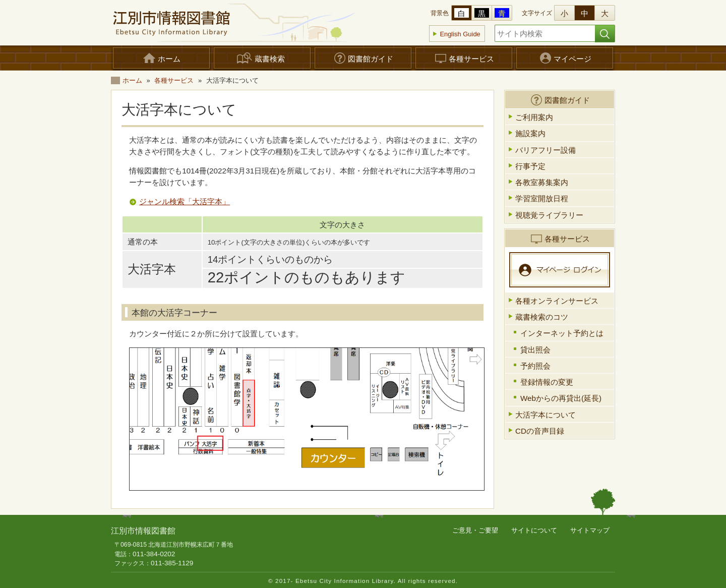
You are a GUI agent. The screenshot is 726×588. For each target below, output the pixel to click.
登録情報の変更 (547, 382)
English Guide (460, 34)
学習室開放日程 (542, 198)
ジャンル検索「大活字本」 (185, 201)
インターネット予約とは (562, 333)
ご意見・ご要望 (475, 530)
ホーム (132, 80)
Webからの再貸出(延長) (561, 398)
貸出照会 (535, 350)
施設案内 (530, 133)
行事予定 (530, 166)
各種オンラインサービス (557, 301)
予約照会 (535, 366)
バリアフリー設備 (546, 150)
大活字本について (546, 415)
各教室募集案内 (542, 182)
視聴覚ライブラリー (549, 215)
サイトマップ (590, 530)
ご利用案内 (534, 117)
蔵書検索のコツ (542, 317)
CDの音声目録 (540, 431)
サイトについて (534, 530)
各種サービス (174, 80)
